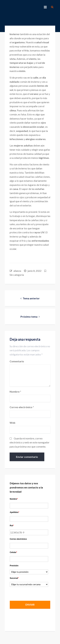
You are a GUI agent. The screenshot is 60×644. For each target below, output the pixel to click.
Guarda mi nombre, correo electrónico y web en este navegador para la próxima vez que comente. (30, 442)
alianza (17, 271)
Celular (13, 552)
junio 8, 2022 (34, 271)
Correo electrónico (22, 407)
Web (12, 423)
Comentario (17, 361)
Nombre (15, 392)
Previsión (14, 566)
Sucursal (14, 578)
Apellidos (14, 512)
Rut (12, 526)
